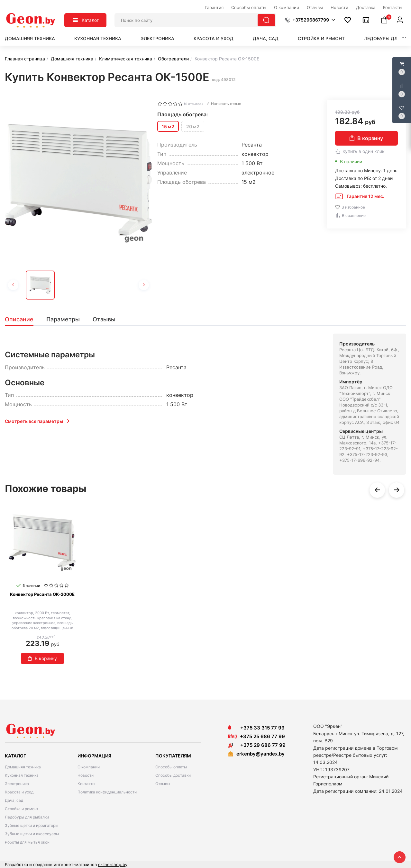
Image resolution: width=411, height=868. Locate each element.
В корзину (366, 138)
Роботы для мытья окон (27, 842)
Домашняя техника (30, 38)
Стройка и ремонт (321, 38)
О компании (89, 767)
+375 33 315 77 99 (256, 728)
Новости (86, 775)
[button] (310, 20)
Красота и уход (214, 38)
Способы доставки (173, 775)
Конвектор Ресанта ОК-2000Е (42, 594)
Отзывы (163, 784)
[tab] (22, 319)
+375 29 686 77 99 (257, 745)
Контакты (86, 784)
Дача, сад (266, 38)
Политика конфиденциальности (107, 792)
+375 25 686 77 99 (262, 736)
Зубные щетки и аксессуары (32, 834)
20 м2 (193, 126)
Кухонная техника (98, 38)
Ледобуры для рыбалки (27, 817)
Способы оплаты (171, 767)
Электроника (157, 38)
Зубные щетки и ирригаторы (32, 825)
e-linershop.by (113, 864)
